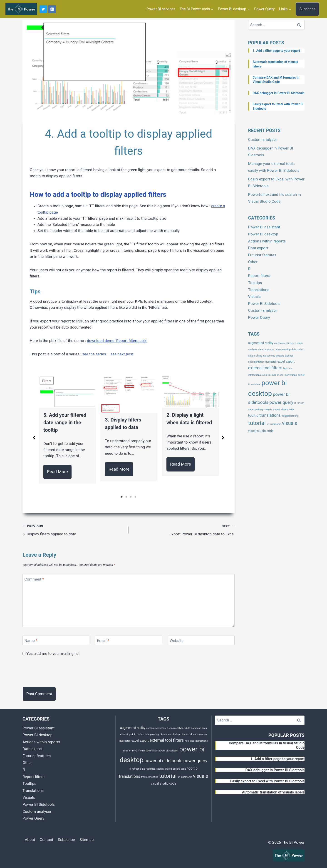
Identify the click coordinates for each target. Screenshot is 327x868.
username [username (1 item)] (276, 424)
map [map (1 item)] (274, 375)
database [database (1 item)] (269, 349)
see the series (94, 354)
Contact (46, 840)
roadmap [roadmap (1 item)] (259, 410)
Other (253, 262)
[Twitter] (43, 9)
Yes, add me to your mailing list (51, 653)
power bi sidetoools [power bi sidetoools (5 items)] (163, 761)
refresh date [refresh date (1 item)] (138, 769)
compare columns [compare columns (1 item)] (284, 343)
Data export (258, 248)
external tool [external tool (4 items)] (259, 368)
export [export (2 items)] (290, 362)
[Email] (129, 640)
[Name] (56, 640)
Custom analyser (263, 140)
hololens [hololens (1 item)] (288, 368)
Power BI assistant (264, 227)
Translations (259, 290)
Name (31, 641)
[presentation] (57, 672)
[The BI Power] (21, 9)
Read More (57, 472)
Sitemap (87, 840)
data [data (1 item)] (261, 349)
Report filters (259, 276)
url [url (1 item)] (268, 424)
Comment (34, 579)
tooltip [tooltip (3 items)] (253, 415)
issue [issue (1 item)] (265, 375)
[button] (34, 438)
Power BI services (161, 9)
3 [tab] (131, 497)
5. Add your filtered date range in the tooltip (65, 423)
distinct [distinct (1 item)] (289, 356)
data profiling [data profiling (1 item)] (255, 356)
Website (177, 641)
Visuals (254, 297)
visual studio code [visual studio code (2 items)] (261, 431)
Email (103, 641)
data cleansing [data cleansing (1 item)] (283, 349)
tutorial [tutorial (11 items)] (257, 423)
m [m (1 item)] (269, 375)
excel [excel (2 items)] (281, 362)
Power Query (264, 9)
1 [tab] (122, 497)
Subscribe (308, 9)
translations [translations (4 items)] (270, 415)
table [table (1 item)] (292, 410)
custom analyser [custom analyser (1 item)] (176, 728)
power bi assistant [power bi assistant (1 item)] (168, 751)
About (30, 840)
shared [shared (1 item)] (276, 410)
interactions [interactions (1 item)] (255, 375)
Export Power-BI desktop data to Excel (183, 530)
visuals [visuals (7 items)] (290, 423)
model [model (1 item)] (281, 375)
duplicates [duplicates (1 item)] (271, 362)
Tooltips (255, 283)
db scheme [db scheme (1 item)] (269, 356)
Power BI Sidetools (264, 304)
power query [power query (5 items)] (281, 402)
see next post (122, 354)
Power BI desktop (263, 234)
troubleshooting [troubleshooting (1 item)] (290, 416)
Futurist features (262, 255)
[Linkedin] (52, 9)
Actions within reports (267, 241)
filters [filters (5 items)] (277, 368)
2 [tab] (126, 497)
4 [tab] (135, 497)
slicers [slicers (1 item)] (284, 410)
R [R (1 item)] (295, 403)
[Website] (201, 640)
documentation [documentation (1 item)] (256, 362)
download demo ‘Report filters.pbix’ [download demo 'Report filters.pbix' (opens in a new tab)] (117, 341)
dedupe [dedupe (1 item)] (280, 356)
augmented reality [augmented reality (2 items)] (261, 343)
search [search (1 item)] (268, 410)
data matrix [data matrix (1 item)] (298, 349)
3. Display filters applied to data (74, 530)
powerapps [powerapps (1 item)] (291, 375)
